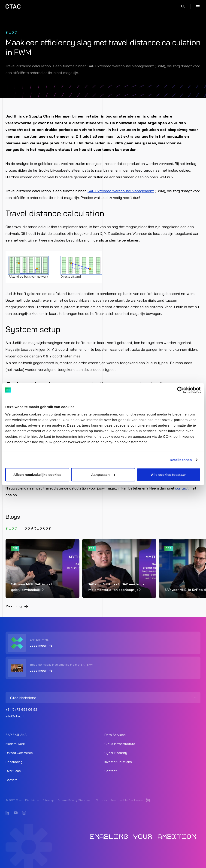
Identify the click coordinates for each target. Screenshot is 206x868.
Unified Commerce (19, 753)
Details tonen (181, 460)
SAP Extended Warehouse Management (121, 191)
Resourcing (14, 762)
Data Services (115, 735)
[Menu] (198, 6)
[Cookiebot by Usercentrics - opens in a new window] (180, 390)
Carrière (12, 780)
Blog (12, 529)
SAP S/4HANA (16, 735)
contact (182, 488)
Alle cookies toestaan (169, 474)
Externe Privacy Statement (75, 800)
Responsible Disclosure (127, 800)
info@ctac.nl (15, 716)
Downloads (38, 529)
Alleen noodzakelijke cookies (37, 474)
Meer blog (14, 606)
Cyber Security (116, 753)
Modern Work (15, 744)
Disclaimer (32, 800)
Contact (111, 771)
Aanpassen (103, 474)
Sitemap (48, 800)
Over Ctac (13, 771)
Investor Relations (118, 762)
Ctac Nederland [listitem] (23, 698)
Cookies (101, 800)
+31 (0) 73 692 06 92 (21, 710)
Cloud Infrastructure (120, 744)
